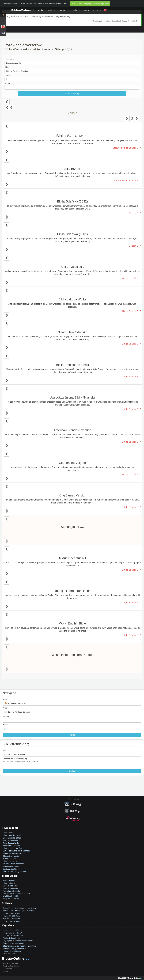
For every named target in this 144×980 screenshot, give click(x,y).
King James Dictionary (11, 919)
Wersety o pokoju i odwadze (14, 949)
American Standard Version (14, 853)
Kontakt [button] (97, 10)
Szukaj (72, 771)
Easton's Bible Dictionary (12, 913)
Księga (7, 67)
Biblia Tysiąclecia (10, 886)
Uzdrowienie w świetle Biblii (13, 936)
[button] (72, 63)
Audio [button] (52, 10)
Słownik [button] (63, 10)
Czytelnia (75, 10)
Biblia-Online (23, 10)
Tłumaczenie (9, 59)
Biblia (41, 10)
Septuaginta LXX (10, 869)
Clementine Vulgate (11, 856)
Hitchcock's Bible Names (12, 916)
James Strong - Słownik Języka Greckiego (19, 910)
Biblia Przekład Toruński (13, 848)
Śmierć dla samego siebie (13, 943)
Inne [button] (86, 10)
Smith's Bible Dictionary (12, 921)
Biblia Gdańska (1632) (12, 835)
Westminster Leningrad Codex (15, 872)
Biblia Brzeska (9, 833)
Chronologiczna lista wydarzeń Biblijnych (19, 946)
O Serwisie (7, 969)
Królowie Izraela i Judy (12, 951)
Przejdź (72, 735)
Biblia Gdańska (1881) (12, 838)
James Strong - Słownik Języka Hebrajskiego (20, 908)
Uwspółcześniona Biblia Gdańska (16, 851)
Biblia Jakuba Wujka (11, 843)
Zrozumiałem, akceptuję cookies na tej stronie (90, 3)
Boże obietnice (9, 954)
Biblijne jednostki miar (12, 938)
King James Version (11, 861)
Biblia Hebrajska (10, 883)
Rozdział (8, 75)
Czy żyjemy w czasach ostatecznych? (18, 941)
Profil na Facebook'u (11, 966)
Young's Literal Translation (14, 864)
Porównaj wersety (72, 94)
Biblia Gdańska (9, 881)
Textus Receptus (10, 859)
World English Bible (11, 866)
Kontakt (6, 971)
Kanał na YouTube (10, 964)
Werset (7, 83)
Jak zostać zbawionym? (13, 930)
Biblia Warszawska (11, 840)
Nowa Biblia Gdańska (12, 846)
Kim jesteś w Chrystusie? (12, 933)
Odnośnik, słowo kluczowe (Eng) (15, 759)
